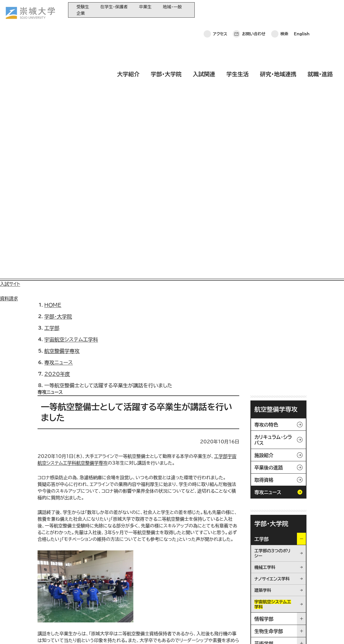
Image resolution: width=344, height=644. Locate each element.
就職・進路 (320, 26)
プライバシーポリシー (48, 632)
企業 (81, 13)
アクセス (220, 10)
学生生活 (238, 26)
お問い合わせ (254, 10)
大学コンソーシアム (144, 599)
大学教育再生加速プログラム (152, 581)
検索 (284, 10)
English (302, 10)
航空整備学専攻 (276, 165)
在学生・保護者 (114, 7)
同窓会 (134, 571)
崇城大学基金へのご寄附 (149, 590)
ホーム (14, 632)
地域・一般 (172, 7)
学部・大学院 (166, 26)
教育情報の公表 (142, 608)
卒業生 (145, 7)
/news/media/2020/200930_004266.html (89, 448)
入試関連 (204, 26)
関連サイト (137, 618)
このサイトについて (94, 632)
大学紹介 (128, 26)
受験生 (83, 7)
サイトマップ (131, 632)
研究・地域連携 (278, 26)
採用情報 (159, 632)
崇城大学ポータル (40, 594)
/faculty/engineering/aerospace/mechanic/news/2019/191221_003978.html (132, 469)
